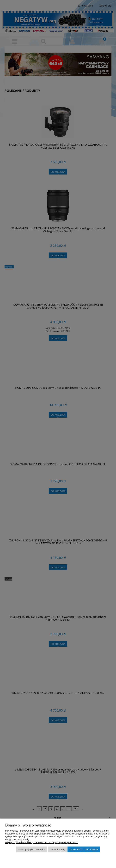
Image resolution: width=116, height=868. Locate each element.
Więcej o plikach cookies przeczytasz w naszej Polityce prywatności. (42, 842)
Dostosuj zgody (57, 850)
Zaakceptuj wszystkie (84, 850)
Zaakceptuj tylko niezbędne (32, 850)
